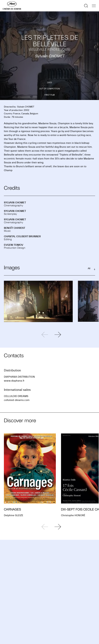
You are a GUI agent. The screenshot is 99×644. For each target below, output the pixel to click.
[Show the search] (86, 6)
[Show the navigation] (94, 6)
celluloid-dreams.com (17, 400)
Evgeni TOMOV (14, 245)
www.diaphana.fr (14, 381)
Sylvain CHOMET (15, 203)
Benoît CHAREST (15, 228)
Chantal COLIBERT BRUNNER (22, 236)
